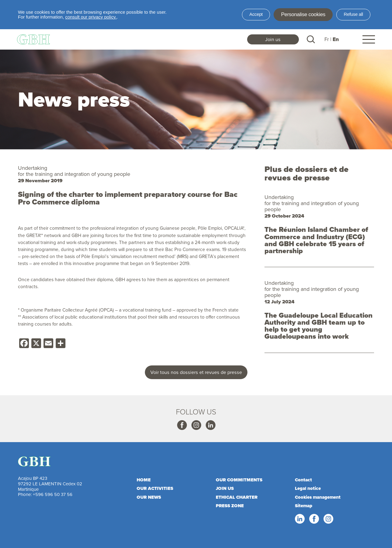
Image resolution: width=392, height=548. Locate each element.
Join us (273, 39)
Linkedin (210, 425)
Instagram (196, 425)
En (336, 39)
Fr (327, 39)
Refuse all (353, 14)
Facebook (182, 425)
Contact (303, 480)
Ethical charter (237, 497)
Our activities (155, 488)
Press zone (230, 506)
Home (144, 480)
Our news (149, 497)
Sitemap (304, 506)
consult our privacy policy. (91, 17)
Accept (256, 14)
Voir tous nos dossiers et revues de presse (196, 372)
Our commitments (239, 480)
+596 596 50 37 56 (53, 494)
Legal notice (308, 488)
